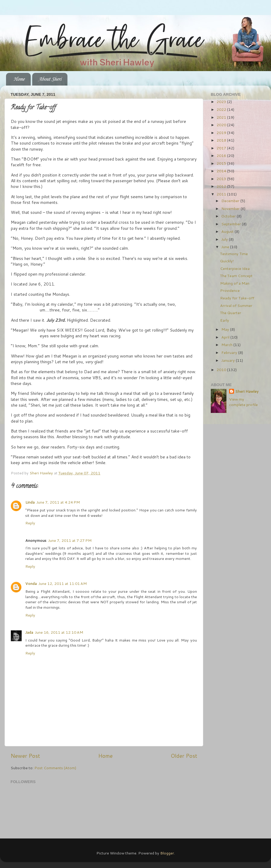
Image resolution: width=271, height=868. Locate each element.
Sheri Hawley (247, 391)
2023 (222, 101)
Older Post (184, 756)
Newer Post (25, 756)
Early (225, 320)
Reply (30, 523)
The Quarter (231, 313)
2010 (222, 370)
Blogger (167, 853)
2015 (222, 163)
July (225, 239)
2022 (222, 109)
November (231, 208)
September (232, 224)
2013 (222, 179)
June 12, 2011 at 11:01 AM (63, 583)
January (229, 360)
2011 (222, 194)
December (231, 201)
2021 (222, 117)
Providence (230, 290)
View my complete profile (243, 402)
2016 (222, 155)
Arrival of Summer (236, 305)
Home (19, 79)
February (230, 352)
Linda (30, 502)
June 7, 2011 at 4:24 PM (58, 502)
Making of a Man (235, 283)
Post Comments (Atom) (55, 768)
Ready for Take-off (237, 298)
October (229, 216)
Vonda (31, 583)
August (228, 231)
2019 (222, 133)
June (226, 247)
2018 (222, 140)
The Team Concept (236, 276)
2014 (222, 171)
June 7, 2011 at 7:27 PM (70, 540)
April (226, 337)
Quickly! (227, 261)
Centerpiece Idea (235, 268)
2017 (222, 148)
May (226, 329)
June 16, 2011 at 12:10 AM (59, 632)
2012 (222, 186)
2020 (222, 125)
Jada (29, 632)
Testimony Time (234, 254)
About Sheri (50, 79)
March (227, 345)
